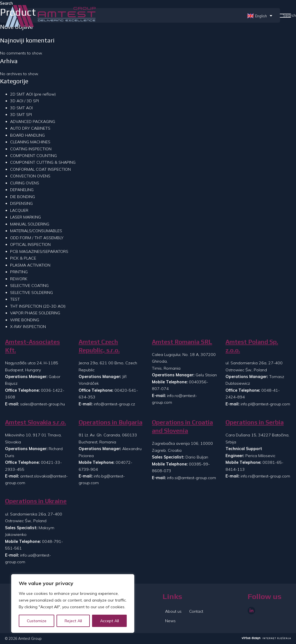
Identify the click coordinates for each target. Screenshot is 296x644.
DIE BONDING (23, 197)
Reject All (73, 621)
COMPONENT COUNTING (33, 156)
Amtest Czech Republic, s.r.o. (99, 346)
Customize (37, 621)
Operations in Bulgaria (111, 422)
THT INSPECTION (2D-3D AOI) (38, 306)
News (170, 621)
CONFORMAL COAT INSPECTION (40, 169)
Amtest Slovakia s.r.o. (36, 422)
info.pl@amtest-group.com (265, 404)
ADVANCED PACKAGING (33, 122)
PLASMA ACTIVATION (30, 265)
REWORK (19, 279)
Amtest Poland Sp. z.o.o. (252, 346)
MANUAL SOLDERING (30, 224)
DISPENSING (21, 203)
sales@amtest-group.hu (43, 404)
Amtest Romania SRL (182, 342)
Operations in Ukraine (36, 501)
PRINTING (19, 272)
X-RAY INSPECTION (28, 327)
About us (173, 611)
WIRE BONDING (25, 320)
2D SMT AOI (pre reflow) (33, 94)
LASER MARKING (25, 217)
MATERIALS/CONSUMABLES (36, 231)
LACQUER (19, 210)
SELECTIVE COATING (29, 286)
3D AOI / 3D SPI (24, 101)
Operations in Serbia (255, 422)
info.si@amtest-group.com (192, 478)
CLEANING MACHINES (30, 142)
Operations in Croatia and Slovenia (182, 426)
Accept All (110, 621)
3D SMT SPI (21, 115)
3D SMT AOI (21, 108)
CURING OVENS (25, 183)
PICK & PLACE (23, 258)
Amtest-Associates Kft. (32, 346)
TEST (15, 299)
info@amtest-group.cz (114, 404)
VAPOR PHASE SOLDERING (35, 313)
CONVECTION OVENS (30, 176)
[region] (73, 603)
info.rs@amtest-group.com (265, 476)
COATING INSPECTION (31, 149)
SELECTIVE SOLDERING (31, 293)
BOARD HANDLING (27, 135)
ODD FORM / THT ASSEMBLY (37, 238)
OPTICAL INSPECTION (30, 244)
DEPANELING (22, 190)
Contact (196, 611)
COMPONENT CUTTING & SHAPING (43, 162)
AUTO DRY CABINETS (30, 128)
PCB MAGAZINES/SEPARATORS (39, 251)
